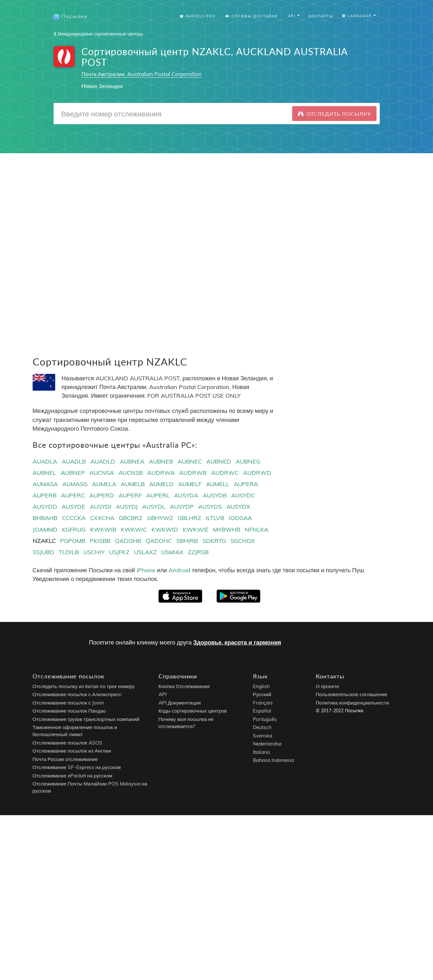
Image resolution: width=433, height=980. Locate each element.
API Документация (180, 703)
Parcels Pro (198, 16)
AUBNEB (161, 461)
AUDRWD (257, 473)
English (261, 686)
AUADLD (103, 461)
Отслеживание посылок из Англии (72, 751)
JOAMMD (45, 530)
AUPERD (102, 495)
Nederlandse (267, 744)
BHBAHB (45, 518)
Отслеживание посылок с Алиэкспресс (77, 695)
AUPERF (130, 495)
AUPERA (246, 484)
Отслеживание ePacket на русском (72, 776)
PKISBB (100, 541)
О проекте (327, 686)
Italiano (261, 752)
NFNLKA (257, 530)
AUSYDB (215, 495)
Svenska (263, 736)
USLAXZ (145, 552)
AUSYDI (101, 507)
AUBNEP (73, 473)
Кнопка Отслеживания (184, 686)
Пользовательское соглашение (351, 695)
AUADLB (74, 461)
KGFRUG (74, 530)
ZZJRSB (198, 552)
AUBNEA (132, 461)
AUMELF (190, 484)
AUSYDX (238, 507)
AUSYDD (45, 507)
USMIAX (172, 552)
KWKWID (165, 530)
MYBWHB (227, 530)
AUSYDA (186, 495)
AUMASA (45, 484)
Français (263, 703)
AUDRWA (161, 473)
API (163, 695)
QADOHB (128, 541)
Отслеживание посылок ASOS (67, 743)
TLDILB (69, 552)
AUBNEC (190, 461)
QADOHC (159, 541)
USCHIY (94, 552)
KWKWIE (196, 530)
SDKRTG (214, 541)
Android (179, 570)
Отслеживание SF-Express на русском (77, 768)
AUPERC (73, 495)
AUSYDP (182, 507)
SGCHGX (243, 541)
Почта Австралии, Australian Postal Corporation (141, 74)
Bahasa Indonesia (273, 760)
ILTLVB (215, 518)
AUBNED (219, 461)
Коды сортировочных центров (193, 711)
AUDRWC (225, 473)
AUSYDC (243, 495)
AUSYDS (210, 507)
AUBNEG (248, 461)
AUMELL (218, 484)
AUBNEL (44, 473)
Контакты (321, 16)
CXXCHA (102, 518)
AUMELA (104, 484)
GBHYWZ (160, 518)
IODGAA (240, 518)
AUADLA (45, 461)
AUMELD (161, 484)
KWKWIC (134, 530)
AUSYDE (73, 507)
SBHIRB (187, 541)
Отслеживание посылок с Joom (68, 703)
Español (262, 711)
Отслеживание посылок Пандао (69, 711)
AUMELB (133, 484)
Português (265, 719)
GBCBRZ (131, 518)
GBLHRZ (189, 518)
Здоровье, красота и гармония (237, 642)
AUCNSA (102, 473)
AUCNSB (131, 473)
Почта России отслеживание (65, 759)
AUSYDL (154, 507)
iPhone (146, 570)
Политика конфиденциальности (352, 703)
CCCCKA (74, 518)
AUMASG (75, 484)
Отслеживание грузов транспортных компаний (86, 719)
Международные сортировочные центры (98, 34)
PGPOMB (73, 541)
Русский (262, 695)
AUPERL (158, 495)
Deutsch (262, 728)
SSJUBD (43, 552)
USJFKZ (119, 552)
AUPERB (45, 495)
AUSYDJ (127, 507)
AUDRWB (193, 473)
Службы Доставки (252, 16)
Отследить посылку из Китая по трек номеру (84, 686)
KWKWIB (103, 530)
